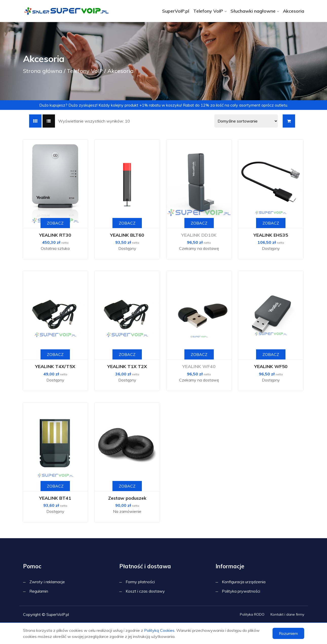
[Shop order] (246, 121)
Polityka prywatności (241, 591)
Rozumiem (288, 633)
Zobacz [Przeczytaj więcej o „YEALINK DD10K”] (199, 223)
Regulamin (39, 591)
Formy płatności (140, 582)
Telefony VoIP (208, 11)
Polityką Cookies (159, 630)
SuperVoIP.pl (176, 11)
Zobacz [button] (55, 223)
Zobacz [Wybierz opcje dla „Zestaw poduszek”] (127, 486)
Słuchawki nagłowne (253, 11)
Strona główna (43, 71)
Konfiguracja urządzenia (244, 582)
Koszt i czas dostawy (145, 591)
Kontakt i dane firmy (287, 614)
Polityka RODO (252, 614)
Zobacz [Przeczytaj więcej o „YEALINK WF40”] (199, 354)
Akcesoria (294, 11)
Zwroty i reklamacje (47, 582)
